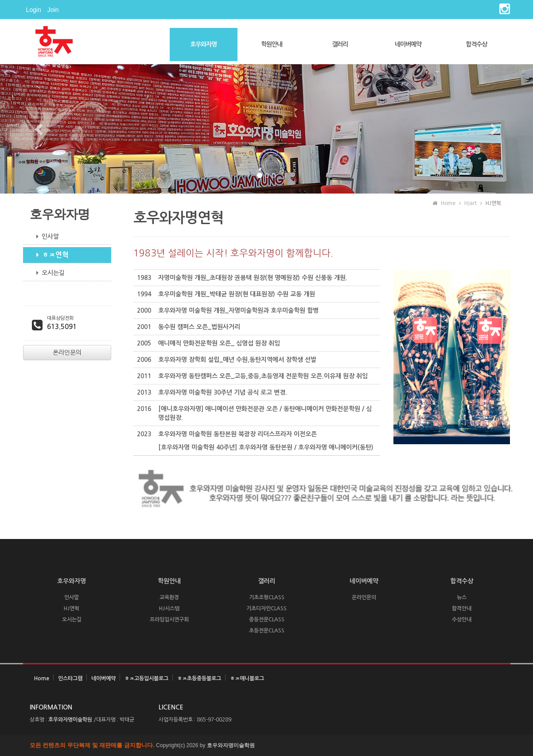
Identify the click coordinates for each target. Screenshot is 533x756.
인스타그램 (70, 678)
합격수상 (476, 44)
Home (42, 678)
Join (53, 10)
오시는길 (47, 273)
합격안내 (462, 609)
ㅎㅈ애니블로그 (247, 678)
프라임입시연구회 (169, 620)
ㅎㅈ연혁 (49, 255)
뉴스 (462, 597)
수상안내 (462, 620)
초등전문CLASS (267, 631)
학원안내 (272, 44)
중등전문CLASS (267, 620)
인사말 (44, 236)
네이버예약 (408, 44)
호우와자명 (203, 44)
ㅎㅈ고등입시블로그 (146, 678)
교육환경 (169, 597)
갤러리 (340, 44)
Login (34, 10)
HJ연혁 (72, 609)
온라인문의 (364, 597)
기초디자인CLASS (266, 609)
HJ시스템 (169, 609)
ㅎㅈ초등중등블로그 (199, 678)
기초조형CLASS (267, 597)
